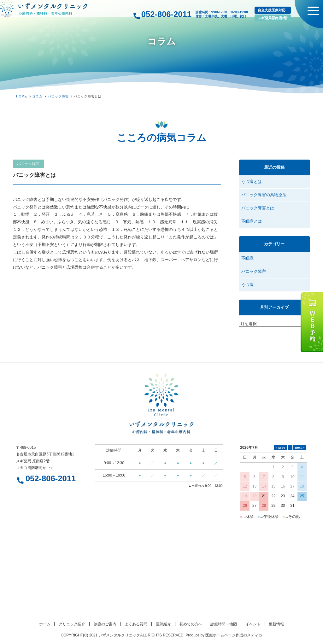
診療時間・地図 (224, 624)
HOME (22, 96)
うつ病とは (252, 181)
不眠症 (247, 258)
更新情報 (276, 624)
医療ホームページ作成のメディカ (234, 635)
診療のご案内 (105, 624)
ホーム (45, 624)
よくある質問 (136, 624)
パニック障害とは (258, 208)
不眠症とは (252, 221)
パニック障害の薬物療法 (264, 195)
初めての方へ (191, 624)
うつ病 (247, 285)
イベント (253, 624)
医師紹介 (163, 624)
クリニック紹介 (72, 624)
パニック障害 (28, 164)
